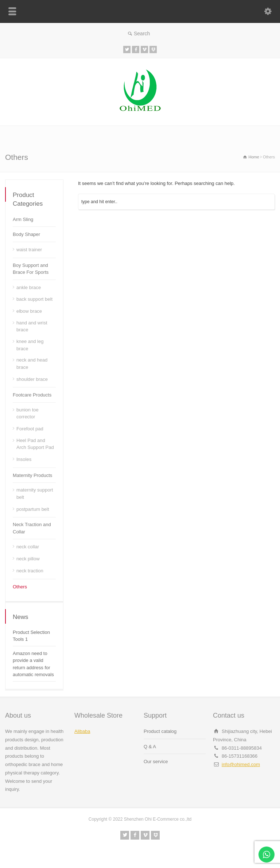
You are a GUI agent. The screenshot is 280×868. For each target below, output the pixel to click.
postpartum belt (33, 509)
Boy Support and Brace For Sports (31, 269)
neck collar (28, 547)
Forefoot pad (30, 429)
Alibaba (82, 731)
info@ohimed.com (241, 764)
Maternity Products (32, 475)
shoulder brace (32, 379)
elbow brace (29, 311)
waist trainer (29, 250)
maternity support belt (35, 494)
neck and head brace (32, 364)
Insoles (24, 459)
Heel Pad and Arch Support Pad (35, 444)
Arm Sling (23, 219)
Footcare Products (32, 395)
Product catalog (160, 731)
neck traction (30, 571)
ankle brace (29, 287)
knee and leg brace (30, 345)
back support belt (34, 299)
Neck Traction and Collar (32, 528)
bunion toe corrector (28, 413)
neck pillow (28, 559)
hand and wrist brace (32, 326)
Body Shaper (26, 234)
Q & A (150, 747)
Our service (156, 762)
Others (20, 587)
